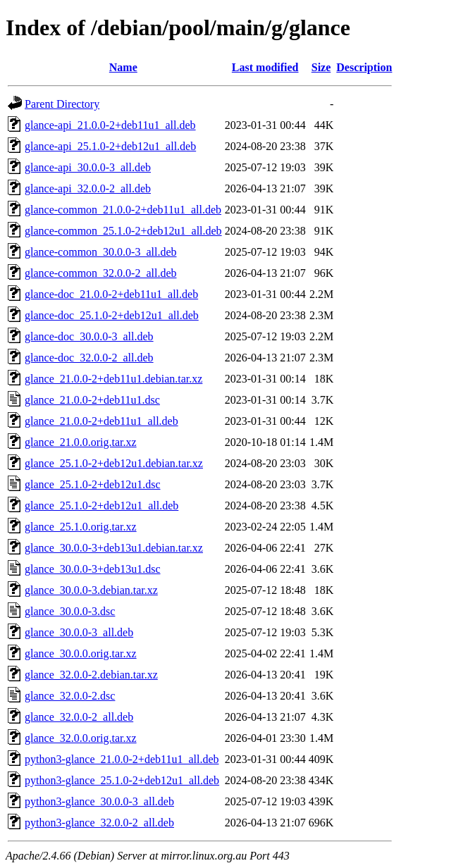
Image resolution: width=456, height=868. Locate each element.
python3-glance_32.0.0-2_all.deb (99, 823)
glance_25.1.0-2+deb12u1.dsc (93, 484)
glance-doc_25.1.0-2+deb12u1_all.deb (112, 315)
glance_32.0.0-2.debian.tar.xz (91, 675)
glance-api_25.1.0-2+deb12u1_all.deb (110, 146)
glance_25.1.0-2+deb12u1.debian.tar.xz (114, 463)
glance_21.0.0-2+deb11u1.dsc (92, 400)
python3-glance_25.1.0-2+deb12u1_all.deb (122, 780)
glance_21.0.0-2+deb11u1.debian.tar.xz (113, 379)
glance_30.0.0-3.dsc (70, 611)
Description (364, 67)
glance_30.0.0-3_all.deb (79, 632)
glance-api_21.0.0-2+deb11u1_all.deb (110, 125)
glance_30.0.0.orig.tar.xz (81, 653)
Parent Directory (62, 104)
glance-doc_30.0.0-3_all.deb (89, 336)
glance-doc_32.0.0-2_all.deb (89, 358)
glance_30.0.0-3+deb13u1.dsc (93, 569)
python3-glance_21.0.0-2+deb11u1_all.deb (122, 759)
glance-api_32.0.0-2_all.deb (88, 188)
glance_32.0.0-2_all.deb (79, 717)
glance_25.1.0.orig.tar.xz (81, 527)
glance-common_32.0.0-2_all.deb (101, 273)
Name (123, 67)
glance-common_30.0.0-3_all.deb (101, 252)
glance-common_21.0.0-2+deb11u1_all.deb (123, 210)
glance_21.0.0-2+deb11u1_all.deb (101, 421)
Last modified (265, 67)
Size (321, 67)
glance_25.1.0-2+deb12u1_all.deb (101, 506)
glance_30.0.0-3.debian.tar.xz (91, 590)
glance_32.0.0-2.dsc (70, 696)
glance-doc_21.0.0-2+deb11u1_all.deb (111, 294)
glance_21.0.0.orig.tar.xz (81, 442)
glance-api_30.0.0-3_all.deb (88, 167)
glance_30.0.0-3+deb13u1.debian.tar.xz (114, 548)
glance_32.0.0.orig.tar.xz (81, 738)
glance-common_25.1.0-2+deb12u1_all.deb (123, 231)
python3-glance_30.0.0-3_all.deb (99, 801)
